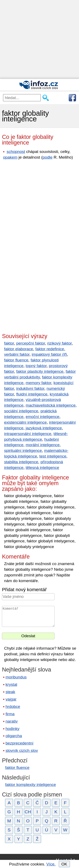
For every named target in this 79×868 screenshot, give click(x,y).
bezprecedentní (19, 743)
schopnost (16, 152)
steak (10, 692)
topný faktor (36, 366)
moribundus (16, 677)
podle (48, 157)
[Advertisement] (39, 39)
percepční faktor (31, 343)
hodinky (12, 729)
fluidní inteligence (32, 394)
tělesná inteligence (42, 468)
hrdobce (13, 707)
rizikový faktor (59, 343)
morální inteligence (43, 445)
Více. (51, 864)
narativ (12, 721)
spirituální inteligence (23, 451)
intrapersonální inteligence (28, 434)
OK (64, 864)
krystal (11, 684)
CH (28, 812)
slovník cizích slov (22, 751)
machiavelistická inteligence (51, 405)
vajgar (11, 699)
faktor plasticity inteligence (40, 371)
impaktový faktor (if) (49, 354)
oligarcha (14, 736)
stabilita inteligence (21, 462)
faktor (9, 343)
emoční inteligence (43, 417)
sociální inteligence (21, 411)
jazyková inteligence (44, 428)
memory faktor (39, 383)
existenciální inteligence (25, 422)
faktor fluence (16, 360)
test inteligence (53, 456)
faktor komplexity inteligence (30, 785)
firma (10, 714)
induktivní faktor (30, 388)
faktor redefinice (50, 349)
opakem (10, 157)
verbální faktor (17, 354)
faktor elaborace (19, 349)
